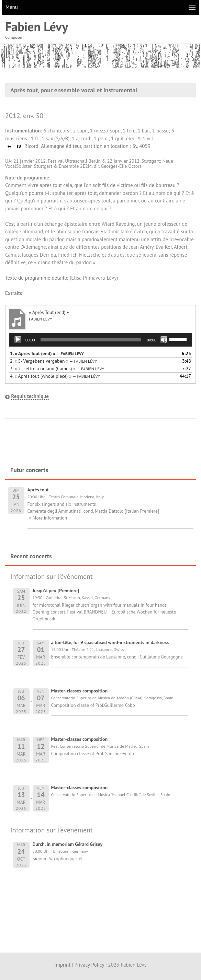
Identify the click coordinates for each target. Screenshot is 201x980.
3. (57, 369)
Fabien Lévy (37, 27)
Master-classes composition (80, 691)
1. (47, 353)
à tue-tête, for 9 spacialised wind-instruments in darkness (110, 642)
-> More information (47, 518)
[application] (100, 340)
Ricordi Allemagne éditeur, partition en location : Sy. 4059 (79, 146)
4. (55, 376)
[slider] (91, 340)
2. (53, 361)
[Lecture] (18, 340)
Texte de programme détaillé (37, 278)
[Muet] (164, 340)
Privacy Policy (89, 965)
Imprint (62, 965)
